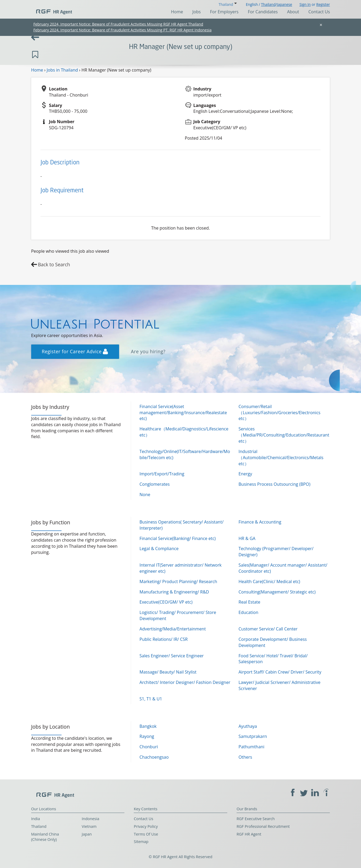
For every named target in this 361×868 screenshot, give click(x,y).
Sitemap (141, 842)
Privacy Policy (146, 826)
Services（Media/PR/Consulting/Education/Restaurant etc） (284, 435)
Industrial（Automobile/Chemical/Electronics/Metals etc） (281, 458)
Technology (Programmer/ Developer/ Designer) (276, 552)
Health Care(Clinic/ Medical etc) (269, 582)
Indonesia (91, 819)
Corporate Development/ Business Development (273, 642)
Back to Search (54, 264)
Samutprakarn (253, 736)
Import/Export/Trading (162, 474)
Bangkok (148, 726)
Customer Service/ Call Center (268, 629)
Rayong (147, 736)
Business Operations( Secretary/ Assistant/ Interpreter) (182, 525)
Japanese (284, 4)
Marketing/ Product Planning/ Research (179, 582)
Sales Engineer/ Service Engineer (172, 656)
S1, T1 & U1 (151, 699)
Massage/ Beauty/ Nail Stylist (168, 672)
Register (323, 4)
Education (248, 612)
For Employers (224, 12)
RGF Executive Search (256, 819)
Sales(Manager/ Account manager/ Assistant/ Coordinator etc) (283, 568)
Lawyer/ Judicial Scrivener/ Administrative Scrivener (279, 685)
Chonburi (149, 747)
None (145, 495)
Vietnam (89, 826)
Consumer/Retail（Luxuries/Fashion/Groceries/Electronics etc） (279, 413)
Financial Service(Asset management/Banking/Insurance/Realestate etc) (183, 413)
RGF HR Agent (249, 834)
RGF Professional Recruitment (263, 826)
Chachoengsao (154, 757)
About (293, 12)
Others (245, 757)
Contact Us (319, 12)
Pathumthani (251, 747)
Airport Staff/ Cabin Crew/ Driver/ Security (280, 672)
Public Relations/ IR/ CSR (164, 639)
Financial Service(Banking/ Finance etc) (178, 538)
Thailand (268, 4)
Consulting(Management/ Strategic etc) (277, 592)
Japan (87, 834)
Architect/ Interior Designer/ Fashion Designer (185, 682)
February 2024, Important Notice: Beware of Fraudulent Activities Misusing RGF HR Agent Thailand (118, 24)
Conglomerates (155, 484)
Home (177, 12)
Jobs (196, 12)
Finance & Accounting (260, 522)
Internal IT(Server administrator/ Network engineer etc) (181, 568)
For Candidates (263, 12)
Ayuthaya (248, 726)
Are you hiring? (148, 351)
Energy (245, 474)
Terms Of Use (146, 834)
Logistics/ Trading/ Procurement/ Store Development (178, 615)
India (36, 819)
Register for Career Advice (75, 351)
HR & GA (247, 538)
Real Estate (249, 602)
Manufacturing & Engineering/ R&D (174, 592)
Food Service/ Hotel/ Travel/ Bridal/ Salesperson (273, 659)
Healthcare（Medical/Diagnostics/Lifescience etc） (184, 432)
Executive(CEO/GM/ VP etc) (166, 602)
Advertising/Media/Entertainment (173, 629)
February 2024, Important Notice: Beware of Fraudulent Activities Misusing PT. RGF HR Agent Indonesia (122, 30)
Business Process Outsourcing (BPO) (274, 484)
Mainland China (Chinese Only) (45, 837)
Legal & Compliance (159, 549)
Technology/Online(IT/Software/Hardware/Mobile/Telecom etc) (185, 454)
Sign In (305, 4)
